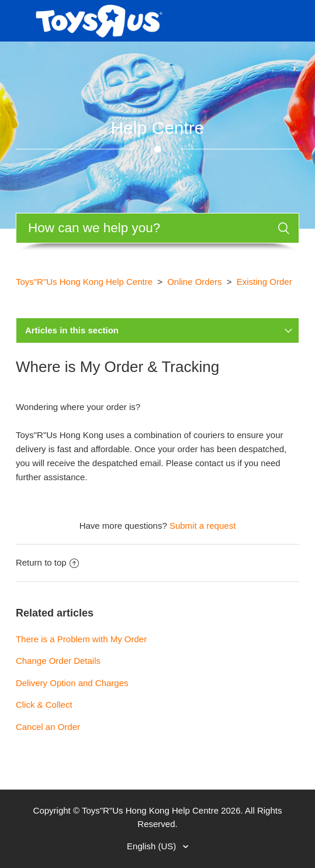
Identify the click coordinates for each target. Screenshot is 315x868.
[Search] (157, 228)
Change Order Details (58, 661)
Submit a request (202, 526)
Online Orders (194, 282)
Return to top (47, 562)
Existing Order (264, 282)
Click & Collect (44, 705)
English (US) (153, 846)
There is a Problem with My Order (81, 639)
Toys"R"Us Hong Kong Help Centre (84, 282)
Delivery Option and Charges (72, 683)
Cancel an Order (48, 727)
